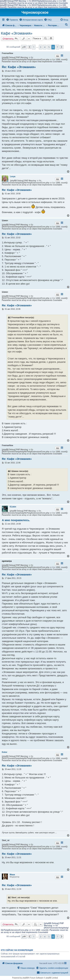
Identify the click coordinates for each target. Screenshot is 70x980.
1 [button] (34, 47)
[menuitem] (12, 20)
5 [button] (49, 47)
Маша (12, 875)
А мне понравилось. (16, 520)
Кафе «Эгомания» (17, 33)
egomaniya (7, 561)
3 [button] (41, 47)
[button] (24, 47)
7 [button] (57, 47)
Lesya (13, 176)
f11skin (13, 507)
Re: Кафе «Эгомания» (19, 67)
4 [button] (45, 47)
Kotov (4, 752)
